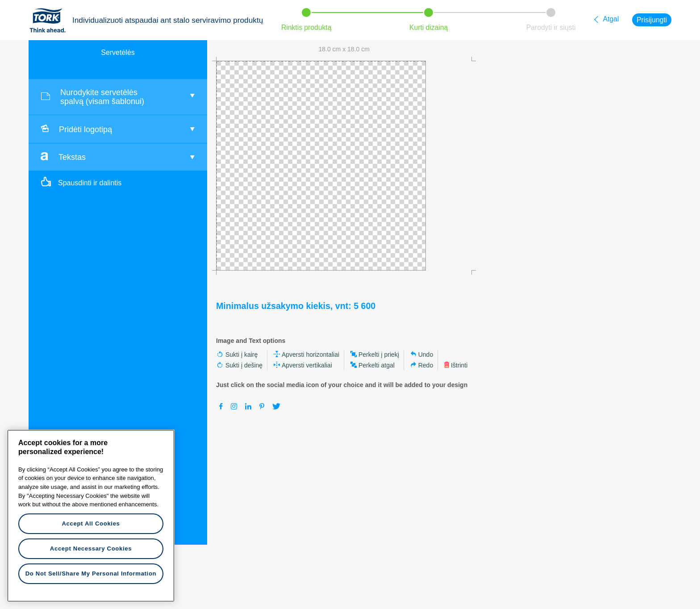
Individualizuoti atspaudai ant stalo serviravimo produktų (168, 20)
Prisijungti (652, 20)
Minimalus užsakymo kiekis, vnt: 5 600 (296, 306)
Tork (50, 20)
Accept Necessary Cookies (91, 549)
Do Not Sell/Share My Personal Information (91, 574)
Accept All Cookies (91, 523)
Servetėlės (118, 52)
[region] (91, 516)
